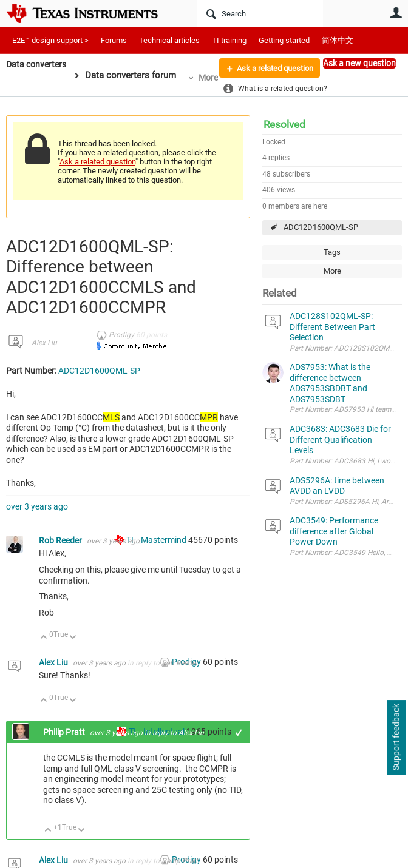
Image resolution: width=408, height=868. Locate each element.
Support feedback (396, 738)
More (212, 78)
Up (44, 638)
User (396, 13)
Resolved (284, 124)
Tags (332, 252)
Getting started (284, 40)
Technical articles (169, 40)
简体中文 (338, 40)
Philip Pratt (65, 732)
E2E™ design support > (50, 40)
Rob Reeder (61, 540)
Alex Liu (44, 343)
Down (73, 638)
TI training (229, 40)
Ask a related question (270, 69)
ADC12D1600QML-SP (321, 227)
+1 (239, 732)
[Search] (260, 13)
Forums (114, 40)
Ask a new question (359, 63)
